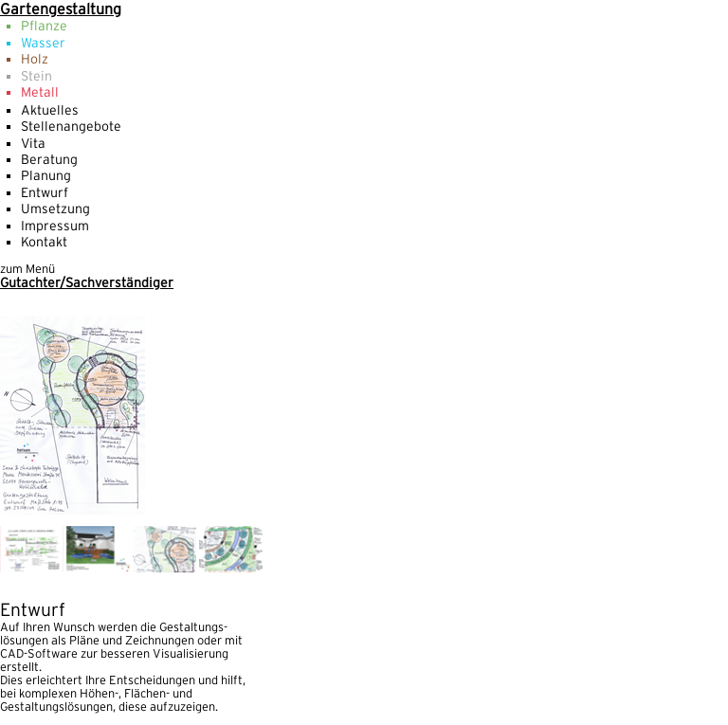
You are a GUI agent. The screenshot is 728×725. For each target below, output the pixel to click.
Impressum (55, 226)
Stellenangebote (71, 126)
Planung (46, 175)
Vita (33, 143)
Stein (36, 76)
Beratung (49, 159)
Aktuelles (50, 110)
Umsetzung (55, 208)
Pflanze (44, 26)
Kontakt (44, 242)
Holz (35, 59)
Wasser (43, 43)
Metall (40, 92)
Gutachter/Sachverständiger (87, 282)
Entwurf (45, 192)
